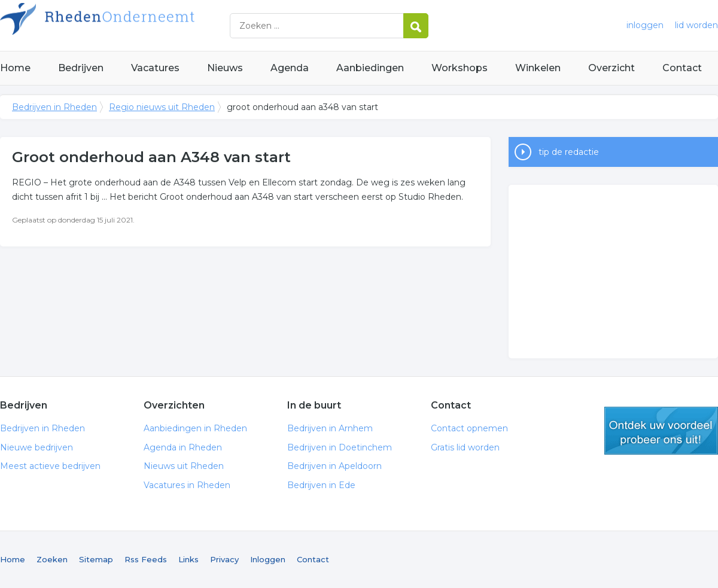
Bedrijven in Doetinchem (340, 447)
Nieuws (225, 68)
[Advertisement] (613, 272)
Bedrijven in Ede (321, 485)
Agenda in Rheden (183, 447)
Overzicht (611, 68)
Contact (682, 68)
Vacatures (155, 68)
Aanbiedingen (370, 68)
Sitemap (96, 559)
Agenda (290, 68)
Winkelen (538, 68)
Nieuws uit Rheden (184, 466)
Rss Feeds (146, 559)
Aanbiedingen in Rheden (195, 428)
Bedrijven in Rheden (150, 25)
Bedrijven (81, 68)
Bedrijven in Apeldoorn (334, 466)
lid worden (696, 25)
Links (188, 559)
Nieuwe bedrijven (36, 447)
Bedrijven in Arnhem (330, 428)
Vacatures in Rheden (187, 485)
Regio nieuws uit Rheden (162, 107)
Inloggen (268, 559)
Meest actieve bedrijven (50, 466)
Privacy (224, 559)
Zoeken (52, 559)
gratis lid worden (661, 431)
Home (15, 68)
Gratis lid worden (465, 447)
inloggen (645, 25)
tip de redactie (569, 152)
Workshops (460, 68)
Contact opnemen (469, 428)
